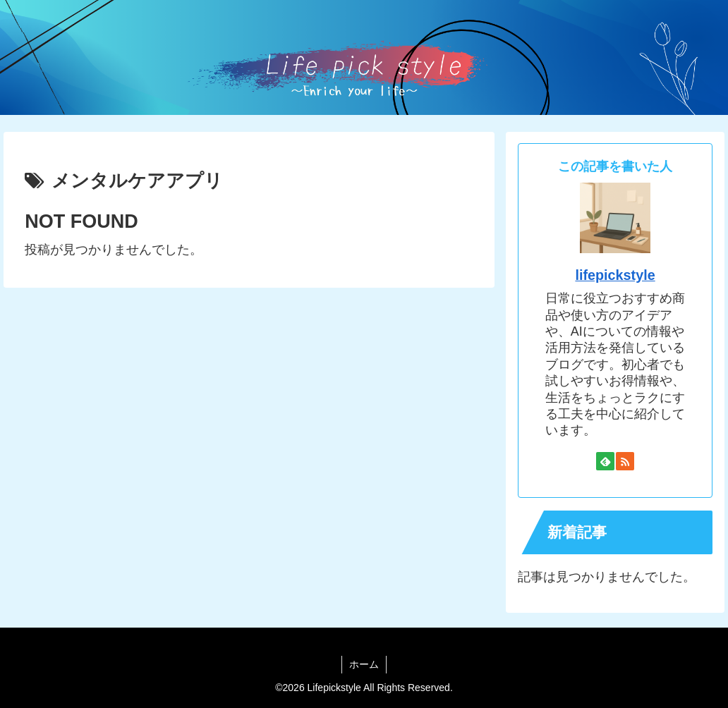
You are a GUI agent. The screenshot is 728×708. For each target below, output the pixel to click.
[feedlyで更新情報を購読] (605, 461)
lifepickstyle (615, 275)
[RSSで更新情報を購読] (625, 461)
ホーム (364, 664)
